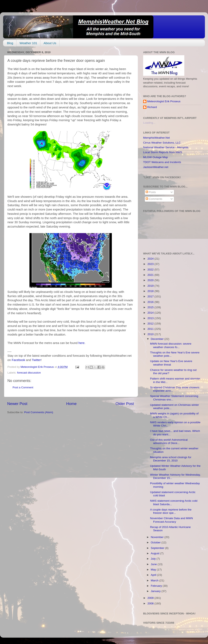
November (158, 537)
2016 (151, 302)
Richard (152, 107)
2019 (151, 286)
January (156, 591)
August (155, 553)
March (155, 580)
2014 (151, 313)
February (157, 586)
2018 (151, 291)
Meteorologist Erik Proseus (164, 101)
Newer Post (17, 404)
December (158, 339)
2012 (151, 324)
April (154, 575)
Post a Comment (23, 387)
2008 (151, 603)
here (82, 343)
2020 (151, 280)
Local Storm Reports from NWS (163, 152)
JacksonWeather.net (156, 167)
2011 (151, 329)
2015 (151, 307)
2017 (151, 296)
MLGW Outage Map (155, 157)
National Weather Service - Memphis (166, 147)
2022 (151, 270)
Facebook (18, 360)
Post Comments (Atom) (39, 412)
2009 (151, 598)
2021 (151, 275)
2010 (151, 334)
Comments (154, 199)
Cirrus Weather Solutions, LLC (162, 143)
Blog (10, 43)
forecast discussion (29, 373)
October (156, 542)
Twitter (36, 360)
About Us (50, 43)
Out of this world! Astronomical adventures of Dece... (169, 441)
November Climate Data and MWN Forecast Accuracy (172, 520)
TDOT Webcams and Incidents (162, 162)
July (154, 559)
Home (71, 404)
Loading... (149, 123)
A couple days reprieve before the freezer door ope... (171, 511)
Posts (151, 192)
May (154, 570)
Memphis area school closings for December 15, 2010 (171, 459)
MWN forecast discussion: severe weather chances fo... (171, 345)
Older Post (125, 404)
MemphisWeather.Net (157, 138)
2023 (151, 264)
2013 (151, 318)
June (154, 564)
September (158, 548)
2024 (151, 259)
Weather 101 (28, 43)
